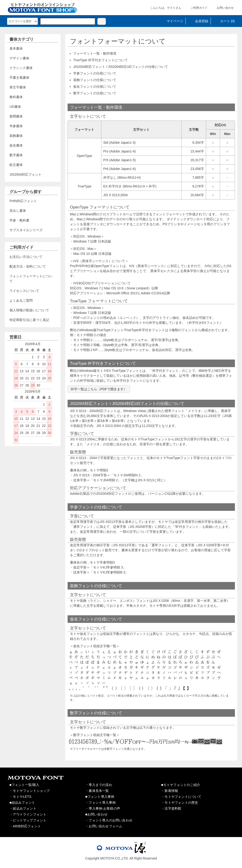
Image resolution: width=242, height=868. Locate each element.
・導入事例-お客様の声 (103, 808)
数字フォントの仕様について (95, 93)
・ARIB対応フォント (25, 826)
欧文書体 (16, 165)
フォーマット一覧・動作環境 (95, 53)
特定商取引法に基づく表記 (29, 320)
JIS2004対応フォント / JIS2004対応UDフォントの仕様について (121, 67)
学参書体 (16, 126)
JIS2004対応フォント (25, 174)
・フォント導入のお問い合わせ (109, 820)
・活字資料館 (171, 808)
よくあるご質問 (21, 300)
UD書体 (15, 107)
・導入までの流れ (99, 785)
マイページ (171, 21)
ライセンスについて (24, 291)
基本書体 (16, 48)
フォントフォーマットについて (31, 279)
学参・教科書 (19, 220)
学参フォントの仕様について (95, 73)
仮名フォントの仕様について (95, 87)
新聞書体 (16, 116)
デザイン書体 (19, 58)
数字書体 (16, 155)
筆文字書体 (18, 87)
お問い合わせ (222, 8)
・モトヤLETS (20, 797)
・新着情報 (170, 791)
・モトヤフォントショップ (30, 791)
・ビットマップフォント (28, 820)
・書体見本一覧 (97, 791)
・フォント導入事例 (100, 803)
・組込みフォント (23, 808)
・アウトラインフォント (28, 814)
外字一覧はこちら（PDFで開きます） (99, 389)
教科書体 (16, 97)
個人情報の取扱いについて (29, 310)
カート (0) (224, 21)
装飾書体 (16, 136)
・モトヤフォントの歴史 (180, 803)
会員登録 (198, 21)
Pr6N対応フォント (23, 201)
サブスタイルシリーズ (26, 230)
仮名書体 (16, 145)
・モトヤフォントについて (181, 797)
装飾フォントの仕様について (95, 80)
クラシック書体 (21, 68)
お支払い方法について (26, 257)
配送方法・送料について (28, 266)
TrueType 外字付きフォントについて (101, 60)
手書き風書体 (19, 78)
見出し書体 (18, 211)
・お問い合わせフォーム (104, 826)
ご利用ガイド (196, 8)
